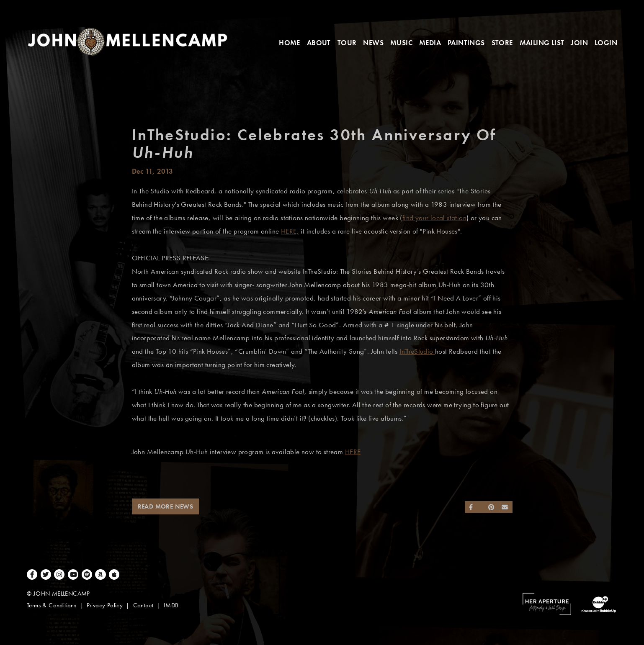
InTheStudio (417, 351)
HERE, (290, 231)
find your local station (434, 218)
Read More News (166, 506)
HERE (353, 452)
